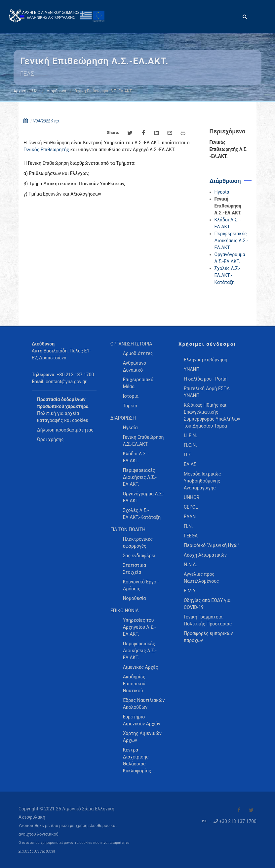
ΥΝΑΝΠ (192, 369)
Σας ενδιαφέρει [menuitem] (139, 556)
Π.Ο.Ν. (190, 445)
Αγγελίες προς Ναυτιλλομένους (201, 578)
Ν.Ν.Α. (190, 565)
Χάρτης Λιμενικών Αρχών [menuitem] (142, 737)
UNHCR (192, 497)
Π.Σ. (188, 455)
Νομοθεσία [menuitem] (135, 598)
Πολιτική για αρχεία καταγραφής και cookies (62, 417)
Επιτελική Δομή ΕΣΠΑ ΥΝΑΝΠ (207, 392)
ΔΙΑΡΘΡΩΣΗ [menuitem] (123, 418)
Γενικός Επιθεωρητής (46, 150)
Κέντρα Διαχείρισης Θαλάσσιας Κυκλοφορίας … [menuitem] (139, 760)
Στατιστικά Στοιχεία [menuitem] (135, 569)
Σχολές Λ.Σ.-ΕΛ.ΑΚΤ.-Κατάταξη (228, 275)
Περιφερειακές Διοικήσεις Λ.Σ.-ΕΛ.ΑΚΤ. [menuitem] (140, 477)
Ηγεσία (222, 192)
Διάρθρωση (57, 91)
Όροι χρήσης (50, 439)
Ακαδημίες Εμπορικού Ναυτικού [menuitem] (134, 684)
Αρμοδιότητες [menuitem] (138, 353)
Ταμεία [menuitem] (130, 406)
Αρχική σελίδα (27, 91)
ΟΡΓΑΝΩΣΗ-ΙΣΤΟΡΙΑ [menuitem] (131, 344)
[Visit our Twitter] (251, 810)
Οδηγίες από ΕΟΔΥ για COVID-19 (207, 604)
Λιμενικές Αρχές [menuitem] (141, 667)
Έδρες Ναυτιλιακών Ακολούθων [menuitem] (144, 704)
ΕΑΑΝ (190, 517)
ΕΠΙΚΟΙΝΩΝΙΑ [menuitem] (125, 611)
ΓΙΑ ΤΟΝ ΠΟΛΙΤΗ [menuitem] (128, 529)
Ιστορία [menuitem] (131, 396)
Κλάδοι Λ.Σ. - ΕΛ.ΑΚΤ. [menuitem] (136, 457)
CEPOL (191, 507)
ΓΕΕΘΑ (191, 536)
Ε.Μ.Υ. (190, 591)
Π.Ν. (188, 526)
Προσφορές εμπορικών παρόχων (208, 637)
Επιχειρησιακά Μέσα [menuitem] (138, 383)
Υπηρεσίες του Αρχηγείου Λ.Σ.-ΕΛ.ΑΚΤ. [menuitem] (139, 627)
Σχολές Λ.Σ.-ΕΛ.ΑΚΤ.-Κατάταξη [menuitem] (142, 514)
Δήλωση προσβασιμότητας (65, 430)
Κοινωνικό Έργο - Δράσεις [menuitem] (141, 585)
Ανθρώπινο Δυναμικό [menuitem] (135, 366)
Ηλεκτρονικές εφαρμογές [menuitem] (138, 543)
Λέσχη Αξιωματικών (205, 555)
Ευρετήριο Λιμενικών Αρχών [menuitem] (142, 720)
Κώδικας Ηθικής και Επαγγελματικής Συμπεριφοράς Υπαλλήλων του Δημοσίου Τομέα (212, 415)
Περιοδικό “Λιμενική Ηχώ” (212, 545)
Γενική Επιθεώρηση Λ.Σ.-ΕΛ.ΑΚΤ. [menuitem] (143, 441)
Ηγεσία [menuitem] (130, 428)
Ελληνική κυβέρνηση (206, 360)
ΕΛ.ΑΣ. (191, 464)
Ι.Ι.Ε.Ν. (190, 435)
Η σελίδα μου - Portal (206, 379)
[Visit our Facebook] (239, 810)
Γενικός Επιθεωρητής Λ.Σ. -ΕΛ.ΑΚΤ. (229, 149)
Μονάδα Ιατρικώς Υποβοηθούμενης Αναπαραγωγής (202, 481)
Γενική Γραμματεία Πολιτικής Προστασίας (208, 620)
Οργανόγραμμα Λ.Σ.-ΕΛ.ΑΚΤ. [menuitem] (144, 497)
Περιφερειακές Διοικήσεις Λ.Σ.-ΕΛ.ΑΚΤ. (231, 241)
